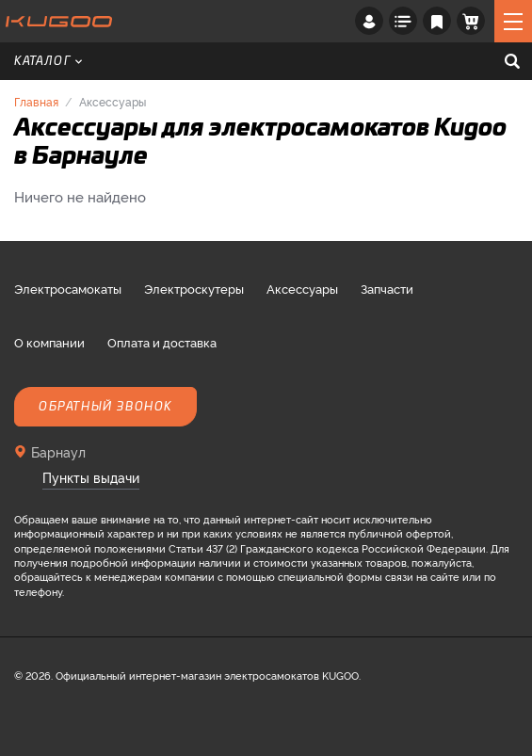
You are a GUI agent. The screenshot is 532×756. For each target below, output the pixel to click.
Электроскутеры (194, 288)
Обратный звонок (105, 407)
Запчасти (387, 288)
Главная (36, 101)
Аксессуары (302, 288)
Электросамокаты (68, 288)
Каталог (48, 61)
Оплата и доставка (162, 342)
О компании (49, 342)
